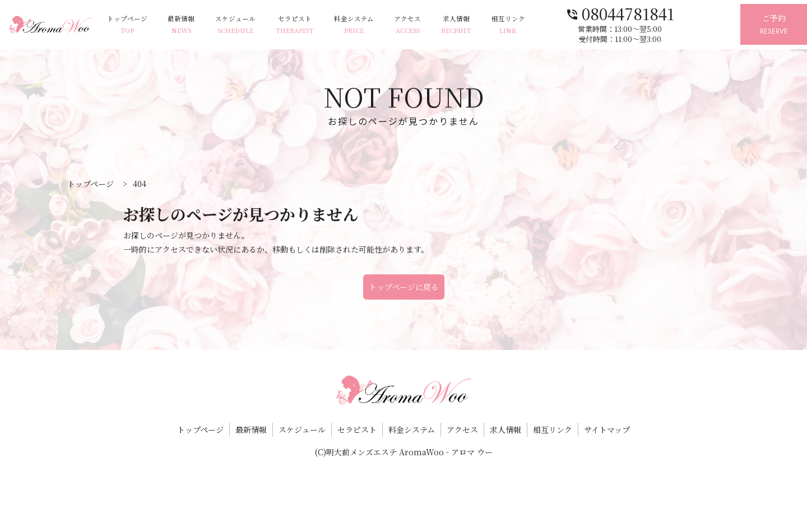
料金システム (378, 25)
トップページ (137, 25)
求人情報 (488, 25)
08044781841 (655, 13)
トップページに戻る (404, 287)
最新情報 (194, 25)
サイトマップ (607, 430)
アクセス (435, 25)
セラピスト (315, 25)
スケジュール (252, 25)
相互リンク (544, 25)
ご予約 (769, 25)
